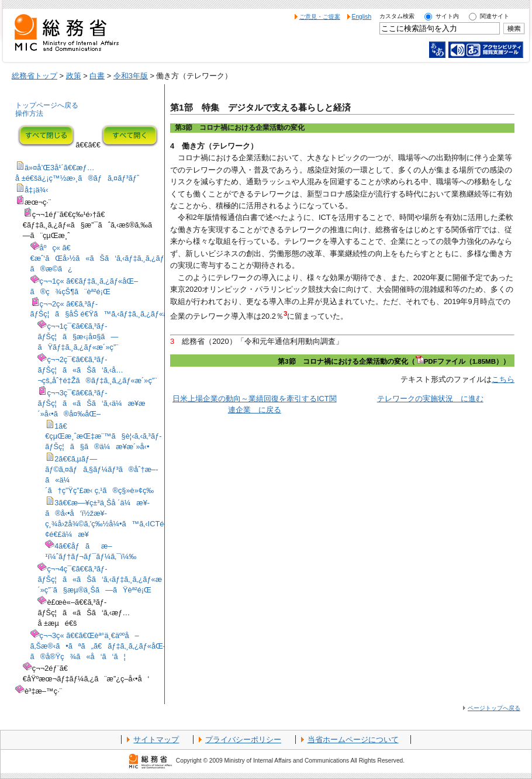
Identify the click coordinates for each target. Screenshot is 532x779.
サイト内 (447, 16)
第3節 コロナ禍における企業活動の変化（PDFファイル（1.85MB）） (394, 361)
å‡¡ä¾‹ (37, 190)
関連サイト (495, 16)
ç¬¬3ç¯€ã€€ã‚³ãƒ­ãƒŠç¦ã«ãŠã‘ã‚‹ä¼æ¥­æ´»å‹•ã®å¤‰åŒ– (91, 403)
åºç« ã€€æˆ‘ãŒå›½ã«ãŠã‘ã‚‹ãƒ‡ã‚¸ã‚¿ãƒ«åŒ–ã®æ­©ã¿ (107, 258)
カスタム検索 (397, 16)
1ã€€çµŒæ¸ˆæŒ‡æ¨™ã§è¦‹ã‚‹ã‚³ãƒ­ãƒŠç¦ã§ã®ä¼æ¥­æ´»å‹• (103, 437)
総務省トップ (34, 76)
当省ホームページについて (353, 740)
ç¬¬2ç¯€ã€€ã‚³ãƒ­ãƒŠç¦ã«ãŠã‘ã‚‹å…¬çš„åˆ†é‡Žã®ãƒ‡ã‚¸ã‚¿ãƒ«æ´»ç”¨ (97, 370)
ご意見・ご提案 (320, 17)
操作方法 (29, 113)
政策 (74, 76)
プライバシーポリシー (243, 740)
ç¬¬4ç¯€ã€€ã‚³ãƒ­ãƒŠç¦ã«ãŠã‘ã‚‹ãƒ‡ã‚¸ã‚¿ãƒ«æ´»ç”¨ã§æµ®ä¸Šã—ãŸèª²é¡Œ (100, 579)
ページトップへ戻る (494, 708)
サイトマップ (156, 740)
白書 (97, 76)
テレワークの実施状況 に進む (430, 399)
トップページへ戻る (47, 105)
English (362, 17)
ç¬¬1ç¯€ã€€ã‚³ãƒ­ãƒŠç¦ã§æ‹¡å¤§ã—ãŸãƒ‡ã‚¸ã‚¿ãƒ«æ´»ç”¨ (78, 337)
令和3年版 (131, 76)
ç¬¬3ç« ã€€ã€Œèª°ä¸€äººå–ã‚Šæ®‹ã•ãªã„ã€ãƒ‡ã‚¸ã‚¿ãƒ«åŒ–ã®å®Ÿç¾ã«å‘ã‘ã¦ (99, 646)
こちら (503, 379)
